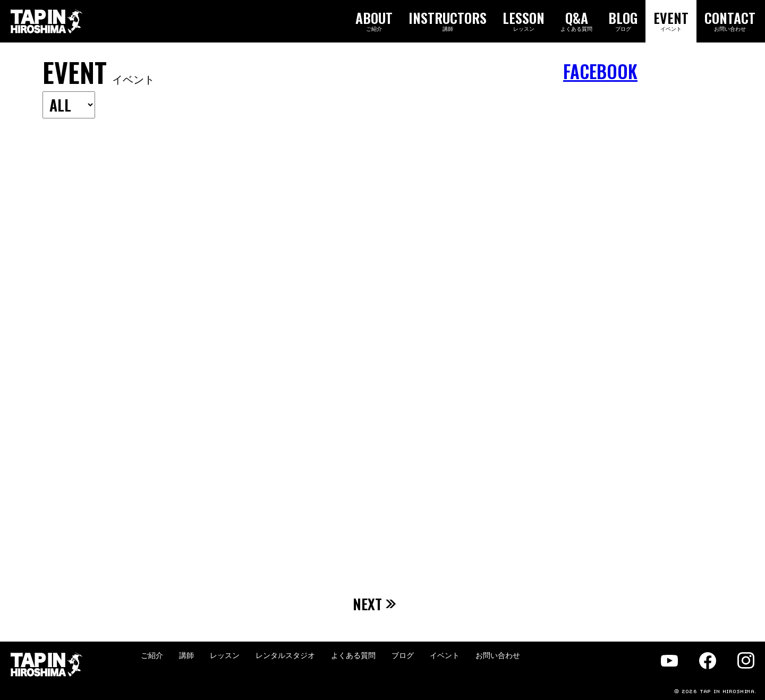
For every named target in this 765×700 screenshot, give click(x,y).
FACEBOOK (600, 71)
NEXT (375, 604)
